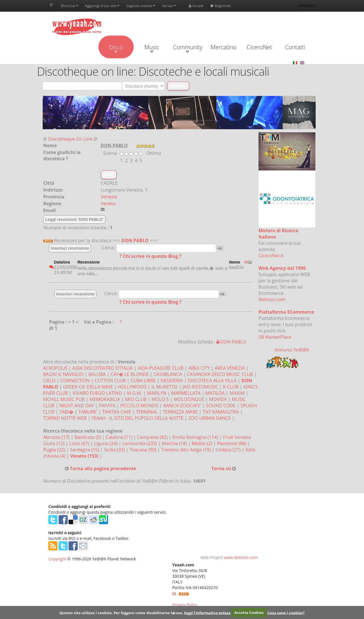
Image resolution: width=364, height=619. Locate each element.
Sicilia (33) (115, 450)
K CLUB (231, 387)
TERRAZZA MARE (180, 412)
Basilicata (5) (88, 437)
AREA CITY (199, 368)
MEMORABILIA (105, 399)
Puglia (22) (55, 450)
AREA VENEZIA (230, 368)
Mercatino (224, 47)
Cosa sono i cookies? (286, 612)
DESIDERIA (172, 381)
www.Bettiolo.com (241, 557)
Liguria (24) (106, 443)
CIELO (49, 381)
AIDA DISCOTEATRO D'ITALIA (102, 368)
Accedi (196, 6)
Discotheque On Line (70, 139)
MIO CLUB (136, 399)
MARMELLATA (186, 393)
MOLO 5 (160, 399)
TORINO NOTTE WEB (65, 418)
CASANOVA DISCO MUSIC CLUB (220, 374)
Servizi (169, 6)
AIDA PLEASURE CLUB (161, 368)
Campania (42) (153, 437)
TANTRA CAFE (117, 412)
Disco (116, 48)
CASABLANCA (168, 374)
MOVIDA (218, 399)
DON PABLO (135, 240)
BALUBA (97, 374)
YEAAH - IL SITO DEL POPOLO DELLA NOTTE (138, 418)
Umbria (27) (229, 450)
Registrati (220, 6)
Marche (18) (175, 443)
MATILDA (215, 393)
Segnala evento (141, 6)
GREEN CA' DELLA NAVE (88, 387)
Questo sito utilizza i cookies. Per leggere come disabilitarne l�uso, (121, 612)
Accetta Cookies (249, 612)
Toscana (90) (143, 450)
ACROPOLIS (55, 368)
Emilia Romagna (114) (196, 437)
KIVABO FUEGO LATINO (97, 393)
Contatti (295, 47)
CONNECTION (75, 381)
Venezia (109, 197)
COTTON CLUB (110, 381)
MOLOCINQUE (189, 399)
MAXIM (237, 393)
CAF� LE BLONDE (130, 374)
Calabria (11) (120, 437)
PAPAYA (107, 406)
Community (188, 48)
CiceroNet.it (271, 256)
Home (307, 6)
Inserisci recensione (70, 248)
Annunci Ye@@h (292, 350)
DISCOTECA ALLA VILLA (212, 381)
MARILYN (157, 393)
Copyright (57, 559)
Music (152, 48)
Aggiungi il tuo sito (102, 6)
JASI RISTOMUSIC (200, 387)
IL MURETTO (165, 387)
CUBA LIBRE (143, 381)
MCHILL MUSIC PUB (64, 399)
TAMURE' (88, 412)
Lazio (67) (80, 443)
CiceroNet (259, 47)
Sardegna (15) (85, 450)
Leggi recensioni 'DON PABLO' (74, 219)
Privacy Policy (185, 605)
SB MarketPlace (275, 337)
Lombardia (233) (140, 443)
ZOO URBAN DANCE (209, 418)
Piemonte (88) (232, 443)
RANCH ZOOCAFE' (182, 406)
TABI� (67, 412)
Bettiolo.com (272, 299)
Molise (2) (202, 443)
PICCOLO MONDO (139, 406)
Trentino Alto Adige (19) (186, 450)
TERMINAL (147, 412)
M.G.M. (135, 393)
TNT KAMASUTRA (221, 412)
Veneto (108, 203)
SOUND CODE (221, 406)
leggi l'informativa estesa (207, 612)
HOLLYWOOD (132, 387)
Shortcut (69, 6)
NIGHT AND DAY (77, 406)
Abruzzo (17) (57, 437)
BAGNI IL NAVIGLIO (63, 374)
